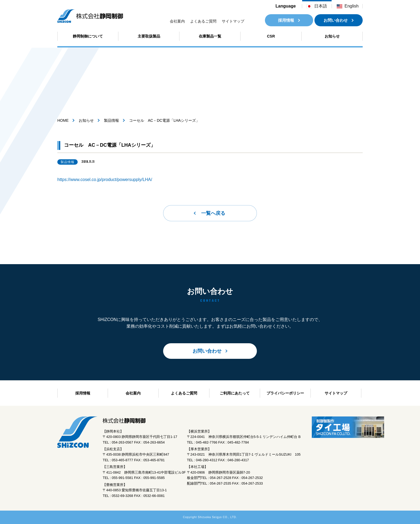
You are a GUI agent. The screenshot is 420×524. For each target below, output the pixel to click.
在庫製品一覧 (210, 36)
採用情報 (286, 20)
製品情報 (111, 120)
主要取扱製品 (149, 36)
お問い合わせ (336, 20)
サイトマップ (233, 21)
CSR (271, 36)
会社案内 (177, 21)
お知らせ (332, 36)
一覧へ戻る (213, 213)
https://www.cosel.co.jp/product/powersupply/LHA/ (105, 180)
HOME (63, 120)
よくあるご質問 (203, 21)
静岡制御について (88, 36)
